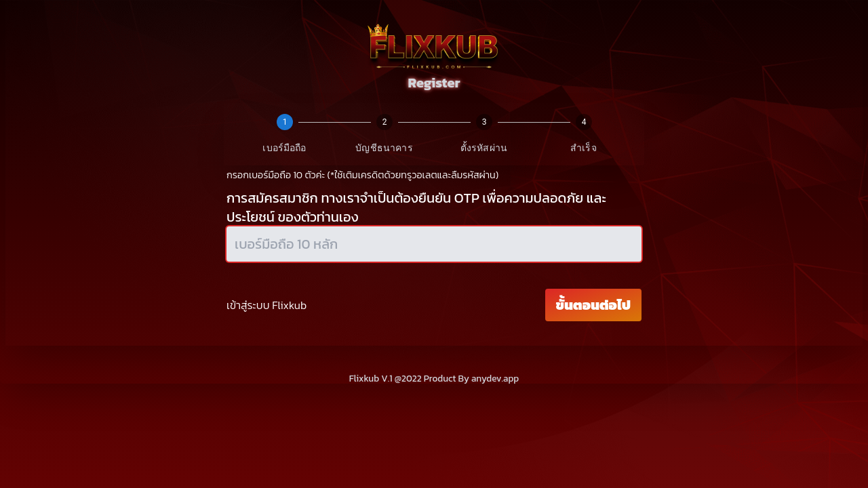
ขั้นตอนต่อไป (593, 305)
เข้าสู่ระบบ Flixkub (267, 305)
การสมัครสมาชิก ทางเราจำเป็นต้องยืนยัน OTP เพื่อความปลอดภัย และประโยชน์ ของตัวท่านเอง (416, 207)
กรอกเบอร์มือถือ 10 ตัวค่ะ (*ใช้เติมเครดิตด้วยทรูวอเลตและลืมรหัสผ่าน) (362, 175)
